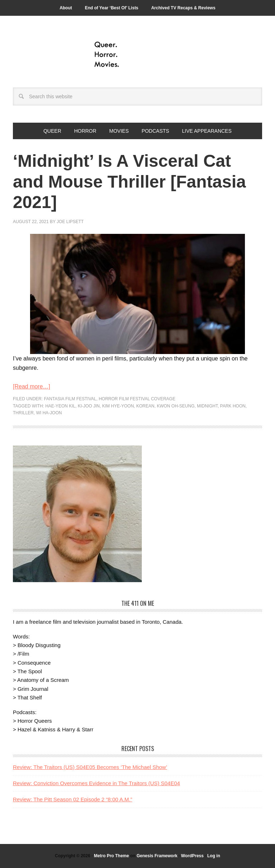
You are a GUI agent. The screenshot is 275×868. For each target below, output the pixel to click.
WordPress (192, 856)
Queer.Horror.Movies (137, 55)
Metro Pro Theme (111, 856)
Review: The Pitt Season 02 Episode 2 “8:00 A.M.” (73, 799)
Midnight (207, 406)
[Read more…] (32, 386)
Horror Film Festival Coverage (137, 399)
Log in (214, 856)
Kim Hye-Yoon (118, 406)
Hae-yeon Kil (60, 406)
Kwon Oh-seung (176, 406)
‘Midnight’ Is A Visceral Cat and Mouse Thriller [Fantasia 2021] (129, 181)
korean (146, 406)
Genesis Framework (157, 856)
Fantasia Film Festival (70, 399)
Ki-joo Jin (89, 406)
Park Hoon (233, 406)
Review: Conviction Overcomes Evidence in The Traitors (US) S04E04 (97, 783)
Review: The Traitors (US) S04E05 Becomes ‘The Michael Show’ (90, 767)
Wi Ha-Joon (49, 413)
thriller (23, 413)
